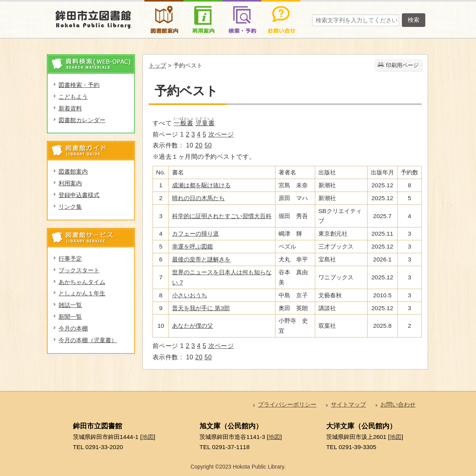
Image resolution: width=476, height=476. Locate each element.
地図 (148, 437)
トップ (157, 65)
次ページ (221, 134)
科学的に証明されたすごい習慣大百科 (222, 216)
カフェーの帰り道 (195, 234)
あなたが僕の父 (193, 326)
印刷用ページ (402, 65)
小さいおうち (190, 295)
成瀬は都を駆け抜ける (201, 185)
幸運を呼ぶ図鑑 (193, 246)
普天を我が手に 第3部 (201, 308)
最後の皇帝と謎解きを (201, 259)
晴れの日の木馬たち (198, 198)
